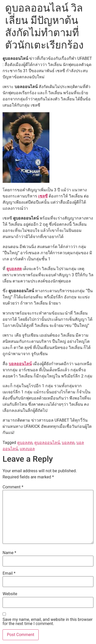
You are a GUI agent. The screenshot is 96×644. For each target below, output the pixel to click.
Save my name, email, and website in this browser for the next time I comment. (47, 622)
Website (10, 594)
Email (9, 573)
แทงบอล (27, 449)
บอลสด (68, 443)
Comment (13, 487)
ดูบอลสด (14, 269)
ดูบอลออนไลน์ (47, 443)
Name (9, 553)
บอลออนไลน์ (20, 364)
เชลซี (43, 196)
